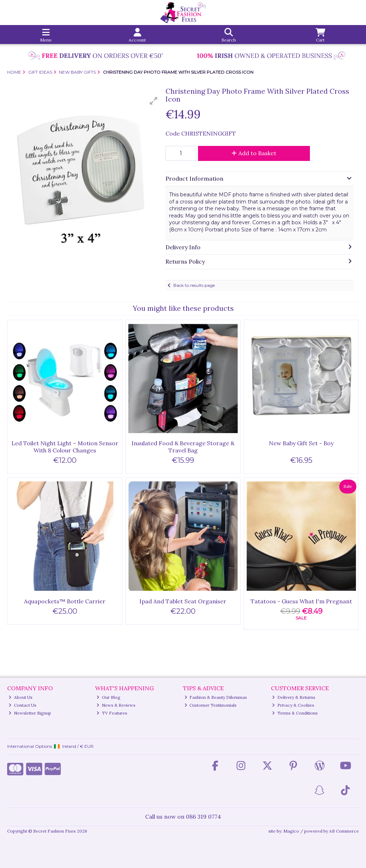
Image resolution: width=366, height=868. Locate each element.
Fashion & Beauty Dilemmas (216, 697)
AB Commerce (344, 831)
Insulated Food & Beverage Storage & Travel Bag (183, 447)
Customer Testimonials (211, 705)
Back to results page (194, 285)
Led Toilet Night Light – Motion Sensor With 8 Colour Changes (65, 447)
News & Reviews (116, 705)
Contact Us (23, 705)
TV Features (112, 713)
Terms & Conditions (295, 713)
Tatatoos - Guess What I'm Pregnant (301, 601)
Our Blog (108, 697)
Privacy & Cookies (293, 705)
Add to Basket (254, 153)
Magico (291, 831)
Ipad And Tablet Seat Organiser (183, 601)
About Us (21, 697)
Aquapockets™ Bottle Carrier (65, 601)
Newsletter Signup (30, 713)
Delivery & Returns (294, 697)
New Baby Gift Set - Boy (301, 443)
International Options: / (50, 746)
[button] (154, 101)
